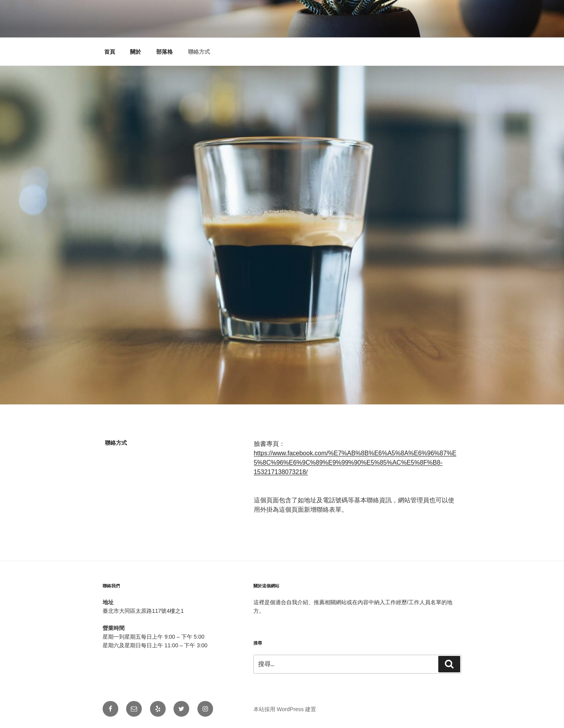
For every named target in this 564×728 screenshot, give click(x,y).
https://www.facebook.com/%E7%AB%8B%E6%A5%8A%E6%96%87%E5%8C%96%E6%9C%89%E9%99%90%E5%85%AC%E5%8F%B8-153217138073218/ (355, 463)
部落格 (164, 52)
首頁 (110, 52)
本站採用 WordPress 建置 (285, 709)
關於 (136, 52)
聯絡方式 (199, 52)
